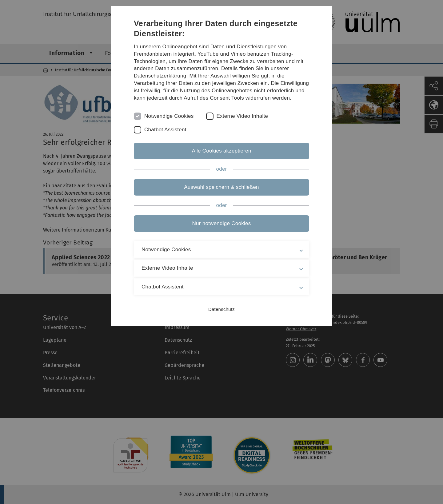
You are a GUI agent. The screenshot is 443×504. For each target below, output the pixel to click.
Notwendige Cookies (169, 116)
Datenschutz (221, 309)
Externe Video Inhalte (242, 116)
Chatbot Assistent (165, 130)
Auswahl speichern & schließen (221, 187)
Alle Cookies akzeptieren (221, 151)
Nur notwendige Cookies (222, 223)
